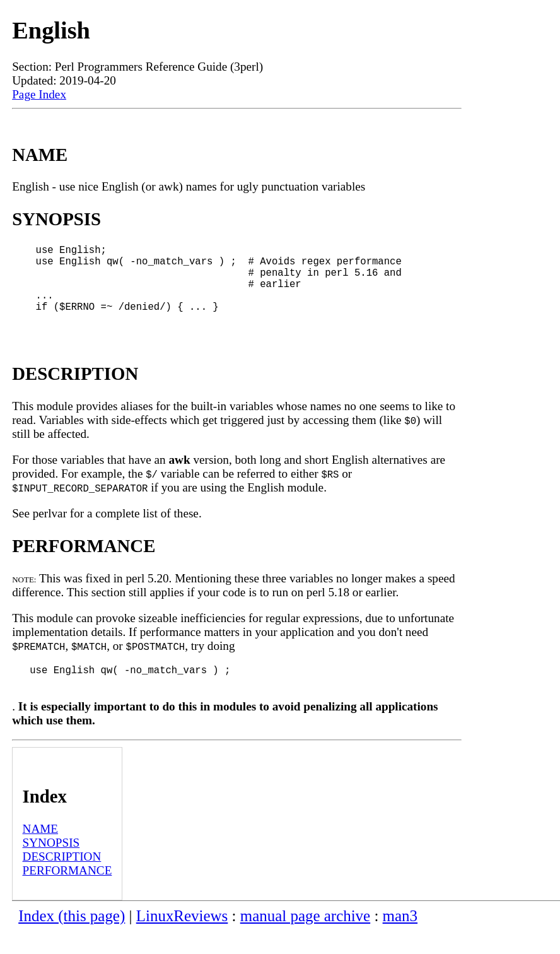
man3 (400, 939)
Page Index (39, 94)
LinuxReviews (182, 939)
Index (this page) (72, 939)
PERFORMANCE (67, 893)
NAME (41, 851)
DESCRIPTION (62, 879)
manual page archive (305, 939)
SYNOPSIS (51, 865)
